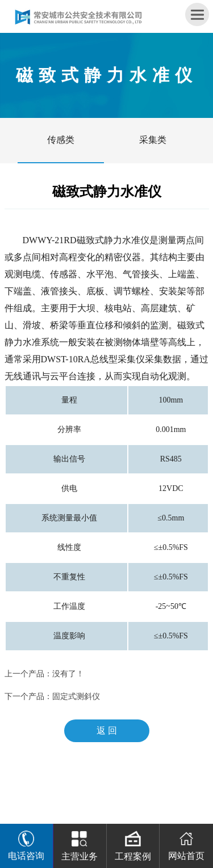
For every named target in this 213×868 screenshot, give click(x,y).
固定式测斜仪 (76, 696)
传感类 (61, 140)
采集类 (153, 140)
